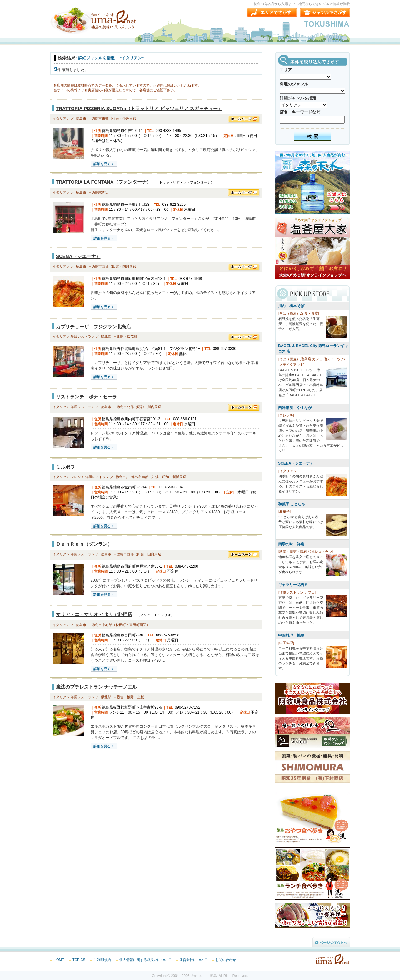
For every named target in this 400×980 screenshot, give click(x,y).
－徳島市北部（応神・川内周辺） (139, 407)
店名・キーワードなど (300, 112)
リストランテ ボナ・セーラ (86, 397)
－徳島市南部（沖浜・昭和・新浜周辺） (159, 477)
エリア (286, 70)
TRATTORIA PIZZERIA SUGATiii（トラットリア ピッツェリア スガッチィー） (139, 108)
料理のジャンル (294, 84)
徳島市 (81, 119)
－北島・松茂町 (125, 336)
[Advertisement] (97, 804)
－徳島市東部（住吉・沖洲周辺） (114, 119)
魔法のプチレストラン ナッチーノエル (96, 687)
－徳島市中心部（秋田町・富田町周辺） (119, 625)
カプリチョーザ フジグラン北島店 (93, 327)
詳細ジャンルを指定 (298, 98)
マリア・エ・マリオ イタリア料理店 (94, 614)
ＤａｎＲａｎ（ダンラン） (84, 544)
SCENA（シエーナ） (78, 256)
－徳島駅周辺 (98, 192)
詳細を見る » (103, 164)
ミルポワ (65, 467)
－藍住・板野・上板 (129, 697)
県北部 (106, 336)
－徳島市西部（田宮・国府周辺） (114, 266)
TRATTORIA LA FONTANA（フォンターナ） (104, 182)
